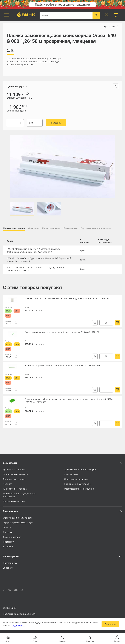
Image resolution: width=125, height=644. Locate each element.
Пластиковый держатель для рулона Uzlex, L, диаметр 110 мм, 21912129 (62, 332)
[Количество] (15, 123)
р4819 (8, 324)
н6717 (8, 424)
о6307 (8, 391)
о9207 (8, 357)
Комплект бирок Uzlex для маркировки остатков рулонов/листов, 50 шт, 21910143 (67, 298)
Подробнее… (18, 626)
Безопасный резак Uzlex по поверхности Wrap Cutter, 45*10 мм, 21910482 (63, 365)
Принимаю (110, 624)
